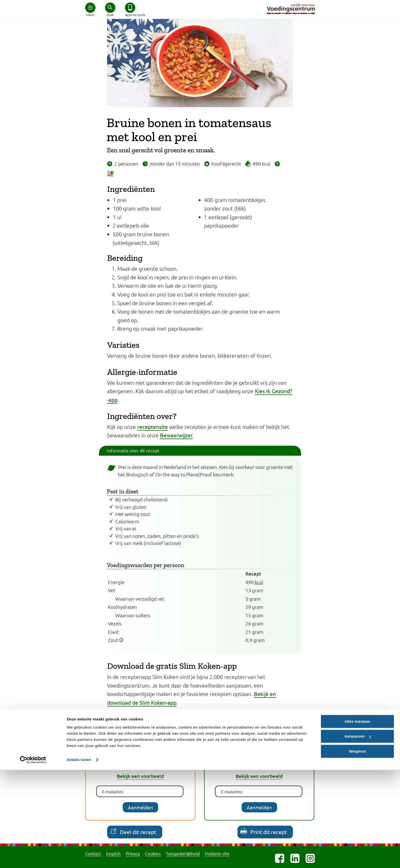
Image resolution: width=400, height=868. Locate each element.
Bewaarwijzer (176, 435)
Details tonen (79, 858)
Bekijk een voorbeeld (140, 776)
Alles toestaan (357, 820)
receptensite (153, 427)
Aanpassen (358, 834)
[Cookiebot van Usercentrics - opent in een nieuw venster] (33, 858)
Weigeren (357, 850)
